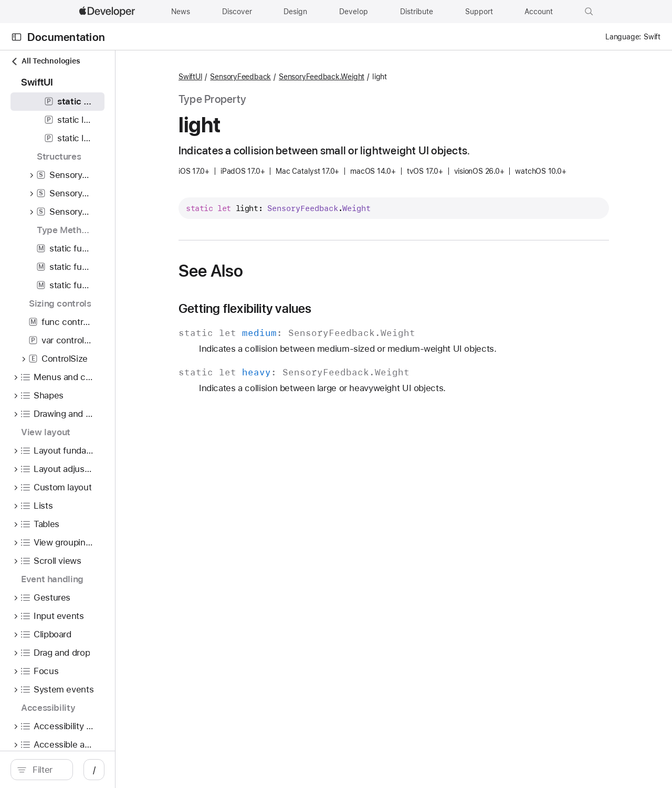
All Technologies (45, 61)
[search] (89, 770)
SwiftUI (264, 77)
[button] (589, 12)
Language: (623, 37)
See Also (284, 287)
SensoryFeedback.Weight (351, 77)
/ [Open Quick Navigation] (189, 770)
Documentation (66, 37)
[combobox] (94, 770)
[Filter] (94, 770)
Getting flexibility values (319, 325)
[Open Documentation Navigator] (17, 37)
